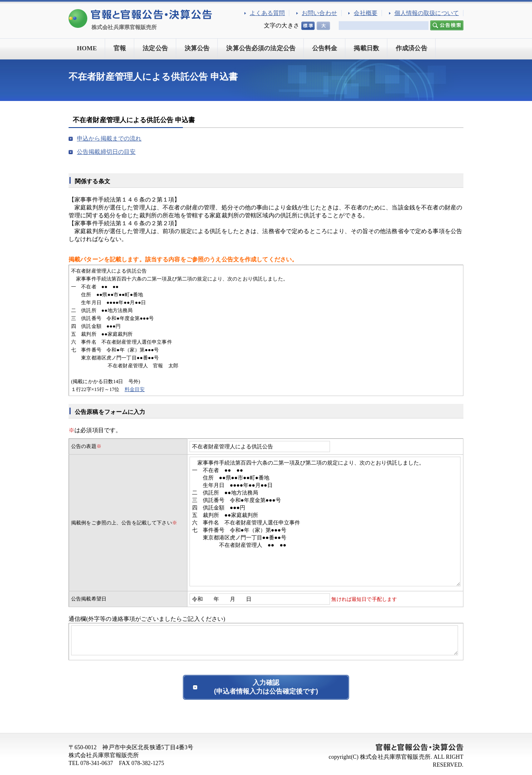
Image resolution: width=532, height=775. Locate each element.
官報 (120, 48)
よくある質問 (267, 13)
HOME (87, 48)
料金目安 (135, 389)
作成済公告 (411, 48)
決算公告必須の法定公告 (261, 48)
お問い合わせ (319, 13)
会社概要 (366, 13)
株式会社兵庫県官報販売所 (124, 27)
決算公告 (197, 48)
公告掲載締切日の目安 (106, 152)
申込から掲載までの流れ (109, 139)
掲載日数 (366, 48)
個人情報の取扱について (427, 13)
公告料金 (325, 48)
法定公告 (155, 48)
